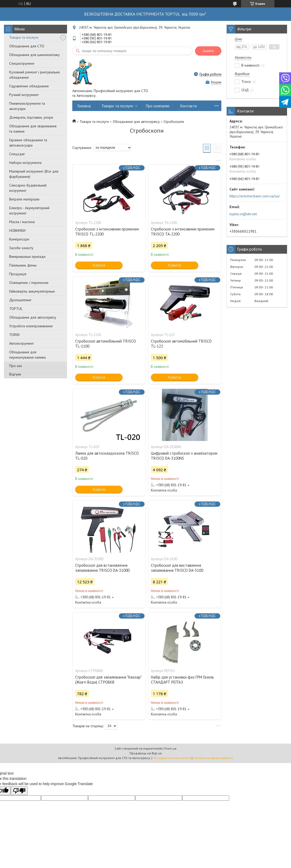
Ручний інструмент (24, 95)
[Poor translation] (19, 791)
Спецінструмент (22, 63)
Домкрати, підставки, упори (31, 117)
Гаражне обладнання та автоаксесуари (28, 143)
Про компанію (158, 106)
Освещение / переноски (29, 283)
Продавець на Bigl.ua (146, 753)
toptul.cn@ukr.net (243, 214)
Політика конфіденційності (213, 758)
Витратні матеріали (24, 199)
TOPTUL (16, 309)
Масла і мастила (22, 222)
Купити (99, 265)
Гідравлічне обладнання (29, 86)
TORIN (14, 335)
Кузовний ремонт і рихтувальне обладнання (35, 75)
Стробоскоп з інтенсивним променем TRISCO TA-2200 (183, 232)
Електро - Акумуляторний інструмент (29, 210)
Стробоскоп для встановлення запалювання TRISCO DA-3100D (103, 568)
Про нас (16, 366)
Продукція (18, 274)
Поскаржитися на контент (172, 758)
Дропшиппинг (20, 300)
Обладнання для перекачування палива (27, 355)
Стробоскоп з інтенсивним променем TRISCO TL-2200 (107, 232)
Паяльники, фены (23, 265)
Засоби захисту (21, 248)
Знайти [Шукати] (208, 51)
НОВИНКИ (17, 230)
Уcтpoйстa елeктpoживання (31, 326)
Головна (84, 106)
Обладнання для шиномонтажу (34, 55)
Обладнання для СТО (27, 46)
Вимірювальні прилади (27, 257)
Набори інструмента (25, 163)
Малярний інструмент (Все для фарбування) (34, 174)
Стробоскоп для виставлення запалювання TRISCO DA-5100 (177, 568)
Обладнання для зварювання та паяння (33, 129)
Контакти (189, 106)
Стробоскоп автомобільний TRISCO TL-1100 (106, 344)
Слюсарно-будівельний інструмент (28, 188)
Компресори (19, 239)
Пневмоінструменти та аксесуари (27, 106)
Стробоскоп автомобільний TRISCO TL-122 (181, 344)
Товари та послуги (24, 37)
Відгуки (15, 374)
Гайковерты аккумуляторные (32, 291)
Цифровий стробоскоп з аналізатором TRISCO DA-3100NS (184, 456)
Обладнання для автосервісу (33, 317)
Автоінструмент (21, 343)
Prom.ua (170, 748)
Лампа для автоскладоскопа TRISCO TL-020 (107, 456)
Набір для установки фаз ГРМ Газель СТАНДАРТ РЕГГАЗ (182, 680)
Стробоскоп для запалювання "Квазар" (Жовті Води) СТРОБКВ (108, 680)
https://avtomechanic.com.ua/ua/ (255, 196)
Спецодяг (17, 154)
